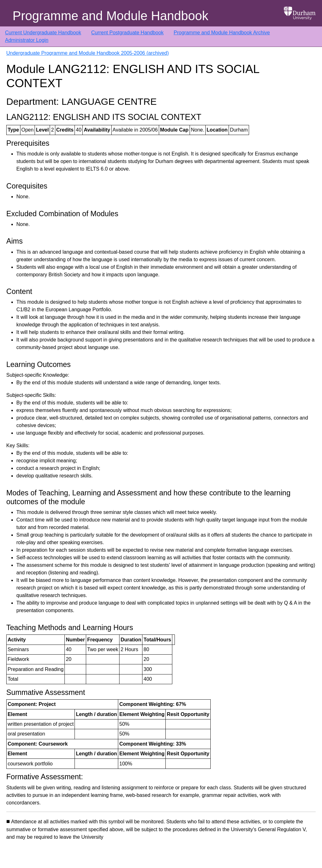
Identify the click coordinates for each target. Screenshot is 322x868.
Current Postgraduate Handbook (127, 33)
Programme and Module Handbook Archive (222, 33)
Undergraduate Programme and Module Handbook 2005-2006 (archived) (88, 53)
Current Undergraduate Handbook (43, 33)
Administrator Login (27, 40)
